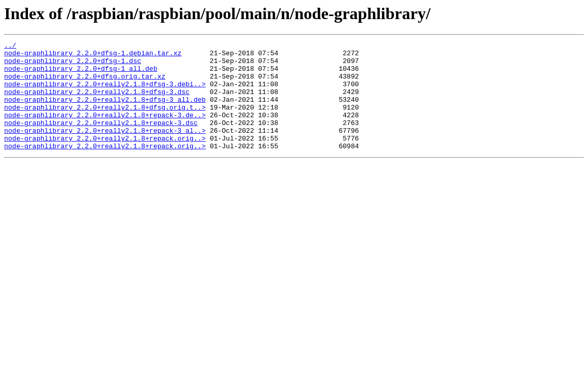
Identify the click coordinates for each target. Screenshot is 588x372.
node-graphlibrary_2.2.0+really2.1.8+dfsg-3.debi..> (105, 93)
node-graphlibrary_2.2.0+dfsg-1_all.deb (81, 74)
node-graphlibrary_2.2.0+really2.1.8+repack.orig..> (105, 158)
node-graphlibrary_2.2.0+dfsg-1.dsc (73, 65)
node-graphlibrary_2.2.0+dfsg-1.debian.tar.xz (93, 56)
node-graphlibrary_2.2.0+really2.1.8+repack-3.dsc (101, 139)
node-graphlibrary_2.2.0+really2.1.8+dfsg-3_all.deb (105, 112)
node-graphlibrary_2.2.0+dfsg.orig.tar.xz (85, 84)
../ (10, 47)
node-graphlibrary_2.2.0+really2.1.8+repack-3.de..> (105, 130)
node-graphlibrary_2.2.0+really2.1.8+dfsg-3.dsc (97, 102)
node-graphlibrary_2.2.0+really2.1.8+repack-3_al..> (105, 149)
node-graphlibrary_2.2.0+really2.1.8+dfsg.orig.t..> (105, 121)
